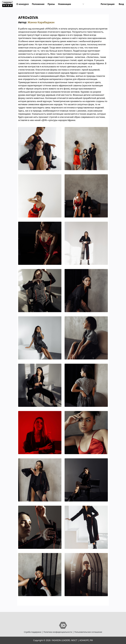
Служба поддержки (32, 632)
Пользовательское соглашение (88, 632)
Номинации (64, 4)
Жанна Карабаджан (41, 22)
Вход (121, 4)
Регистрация (108, 4)
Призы (51, 4)
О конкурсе (23, 4)
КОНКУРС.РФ (86, 640)
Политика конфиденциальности (58, 632)
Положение (38, 4)
